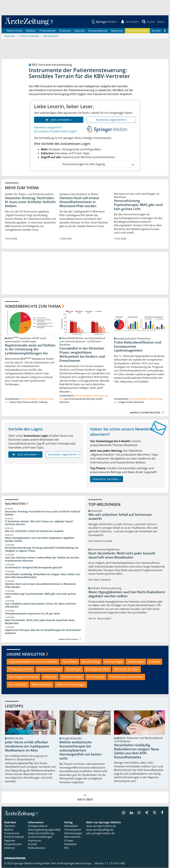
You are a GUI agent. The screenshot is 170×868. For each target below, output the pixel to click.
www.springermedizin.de (101, 826)
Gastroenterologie (49, 669)
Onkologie (50, 677)
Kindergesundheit (98, 669)
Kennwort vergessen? (48, 128)
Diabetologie (136, 662)
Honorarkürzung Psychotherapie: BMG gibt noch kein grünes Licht (138, 205)
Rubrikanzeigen (73, 833)
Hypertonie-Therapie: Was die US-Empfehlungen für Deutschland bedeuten (43, 632)
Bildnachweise (36, 848)
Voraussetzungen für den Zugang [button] (98, 164)
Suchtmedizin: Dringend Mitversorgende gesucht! (34, 567)
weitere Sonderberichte (148, 413)
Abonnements (72, 837)
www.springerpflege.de (100, 830)
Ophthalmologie (72, 677)
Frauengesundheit (21, 669)
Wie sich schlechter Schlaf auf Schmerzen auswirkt (34, 531)
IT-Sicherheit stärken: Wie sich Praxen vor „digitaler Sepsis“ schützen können (39, 523)
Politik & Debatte (137, 31)
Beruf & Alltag (91, 662)
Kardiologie (74, 669)
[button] (161, 22)
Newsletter (71, 844)
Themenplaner (73, 830)
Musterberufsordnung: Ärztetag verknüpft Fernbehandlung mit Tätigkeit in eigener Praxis (42, 549)
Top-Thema (70, 662)
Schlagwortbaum (38, 826)
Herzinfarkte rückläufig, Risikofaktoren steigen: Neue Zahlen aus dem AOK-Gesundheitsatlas (43, 576)
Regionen (117, 31)
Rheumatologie (42, 685)
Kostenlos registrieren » (111, 120)
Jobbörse (9, 848)
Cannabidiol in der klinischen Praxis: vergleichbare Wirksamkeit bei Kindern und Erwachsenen (82, 354)
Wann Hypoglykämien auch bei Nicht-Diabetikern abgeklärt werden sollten (40, 540)
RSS (66, 848)
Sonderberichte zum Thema (33, 306)
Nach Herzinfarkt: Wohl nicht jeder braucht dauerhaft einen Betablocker (40, 622)
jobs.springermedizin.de (100, 833)
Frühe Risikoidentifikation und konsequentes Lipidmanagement (138, 346)
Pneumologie (96, 677)
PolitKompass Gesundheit (126, 677)
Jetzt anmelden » (59, 120)
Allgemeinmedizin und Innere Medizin (33, 662)
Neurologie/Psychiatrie (24, 677)
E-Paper (69, 840)
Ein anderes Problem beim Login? (56, 131)
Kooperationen (98, 31)
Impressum (35, 840)
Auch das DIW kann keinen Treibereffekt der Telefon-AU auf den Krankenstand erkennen (42, 559)
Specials (80, 31)
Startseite (10, 826)
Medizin (31, 31)
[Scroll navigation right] (165, 31)
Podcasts (65, 31)
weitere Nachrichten (70, 639)
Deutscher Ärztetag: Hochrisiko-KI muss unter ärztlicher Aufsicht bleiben (30, 202)
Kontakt (32, 844)
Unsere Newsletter (26, 654)
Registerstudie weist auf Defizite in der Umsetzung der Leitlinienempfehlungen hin (30, 349)
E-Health (154, 662)
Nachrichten (15, 31)
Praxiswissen (48, 31)
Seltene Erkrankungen (71, 685)
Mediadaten (71, 826)
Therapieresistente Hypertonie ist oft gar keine (32, 614)
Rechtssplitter (18, 685)
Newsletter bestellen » (107, 479)
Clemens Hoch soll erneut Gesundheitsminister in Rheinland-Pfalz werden (79, 202)
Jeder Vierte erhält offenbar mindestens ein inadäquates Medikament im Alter (27, 746)
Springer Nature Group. (78, 863)
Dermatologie (114, 662)
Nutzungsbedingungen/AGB (44, 830)
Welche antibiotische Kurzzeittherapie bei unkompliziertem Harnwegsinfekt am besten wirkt (81, 750)
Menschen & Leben (126, 669)
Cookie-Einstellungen (40, 837)
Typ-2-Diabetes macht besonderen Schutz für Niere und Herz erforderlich (41, 605)
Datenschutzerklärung (41, 833)
